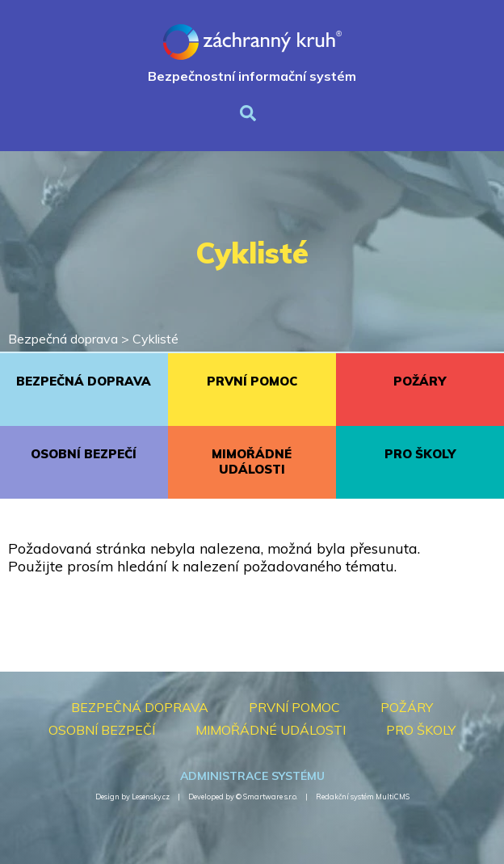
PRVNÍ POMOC (252, 381)
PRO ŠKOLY (420, 454)
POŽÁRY (420, 381)
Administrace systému (252, 776)
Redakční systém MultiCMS (363, 797)
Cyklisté (155, 339)
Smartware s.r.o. (270, 797)
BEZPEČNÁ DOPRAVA (84, 381)
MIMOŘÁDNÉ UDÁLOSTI (252, 462)
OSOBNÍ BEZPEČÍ (84, 454)
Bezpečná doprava (63, 339)
